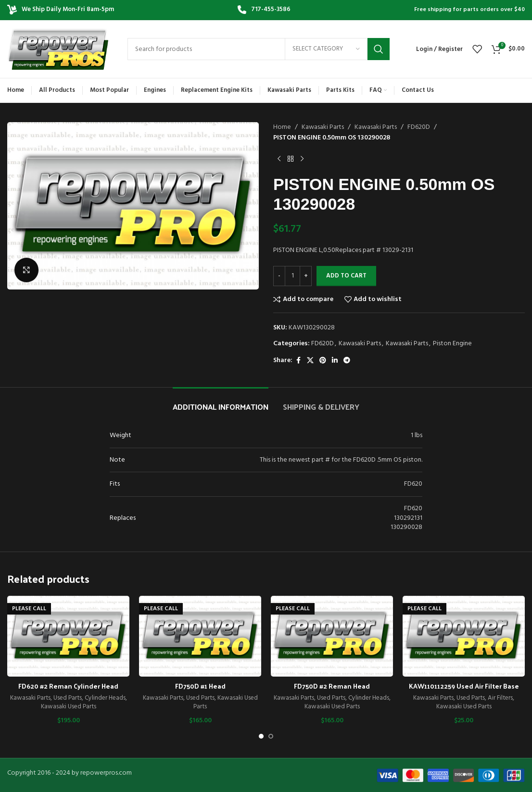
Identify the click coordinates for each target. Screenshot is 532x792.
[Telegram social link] (347, 361)
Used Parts (68, 698)
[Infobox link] (264, 10)
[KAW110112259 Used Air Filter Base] (464, 636)
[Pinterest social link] (323, 361)
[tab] (221, 402)
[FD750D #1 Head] (200, 636)
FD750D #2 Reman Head (332, 686)
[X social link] (310, 361)
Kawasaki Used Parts (69, 707)
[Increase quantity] (306, 276)
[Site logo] (58, 49)
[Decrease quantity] (279, 276)
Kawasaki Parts (323, 127)
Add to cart (346, 276)
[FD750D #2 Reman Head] (332, 636)
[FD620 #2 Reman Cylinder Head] (68, 636)
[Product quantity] (292, 276)
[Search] (259, 49)
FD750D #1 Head (200, 686)
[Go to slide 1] (261, 736)
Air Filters (500, 698)
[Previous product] (279, 159)
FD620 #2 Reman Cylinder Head (68, 686)
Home (282, 127)
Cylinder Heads (105, 698)
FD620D (419, 127)
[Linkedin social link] (335, 361)
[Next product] (302, 159)
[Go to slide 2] (271, 736)
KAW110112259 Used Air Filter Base (464, 686)
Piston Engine (452, 344)
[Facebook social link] (298, 361)
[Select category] (326, 49)
